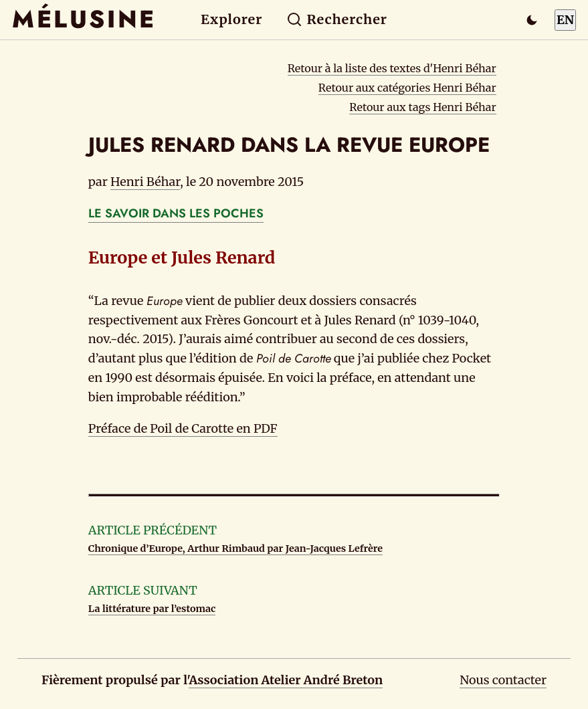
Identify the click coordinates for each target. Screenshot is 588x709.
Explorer (231, 19)
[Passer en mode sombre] (532, 20)
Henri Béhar (145, 182)
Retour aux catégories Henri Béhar (407, 88)
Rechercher (337, 19)
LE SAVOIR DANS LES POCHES (176, 213)
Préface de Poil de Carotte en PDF (183, 428)
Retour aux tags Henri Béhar (422, 107)
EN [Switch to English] (565, 20)
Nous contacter (503, 680)
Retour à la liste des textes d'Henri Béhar (392, 68)
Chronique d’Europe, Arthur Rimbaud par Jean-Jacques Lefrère (235, 548)
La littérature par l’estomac (152, 609)
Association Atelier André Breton (286, 680)
